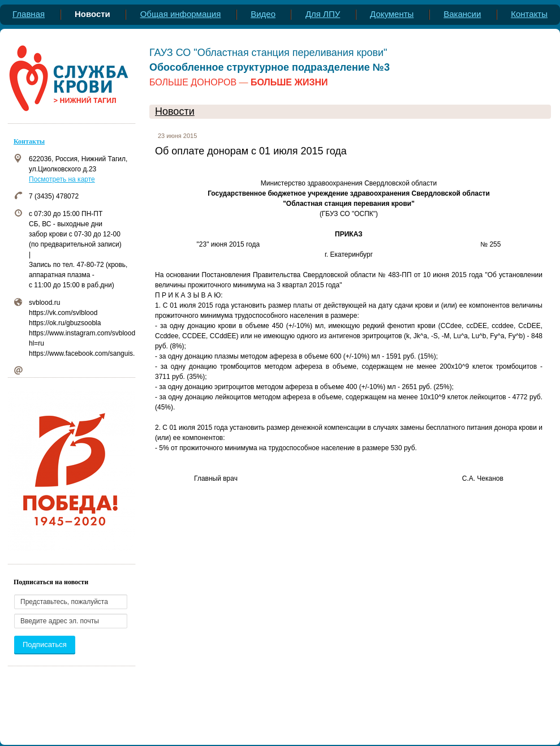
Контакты (529, 14)
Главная (29, 14)
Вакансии (462, 14)
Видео (263, 14)
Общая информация (181, 14)
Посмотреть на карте (62, 179)
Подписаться (45, 644)
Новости (175, 111)
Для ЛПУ (323, 14)
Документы (392, 14)
